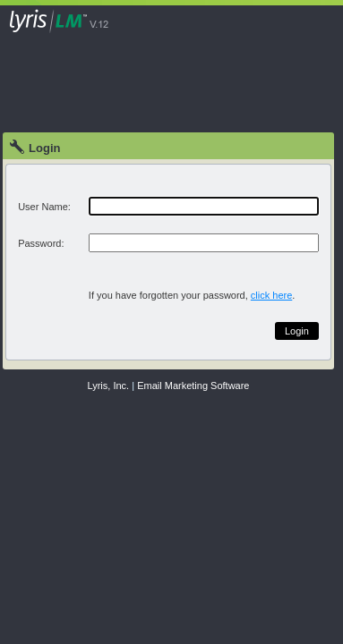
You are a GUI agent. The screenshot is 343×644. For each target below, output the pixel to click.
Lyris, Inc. (109, 386)
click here (271, 295)
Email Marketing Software (193, 386)
